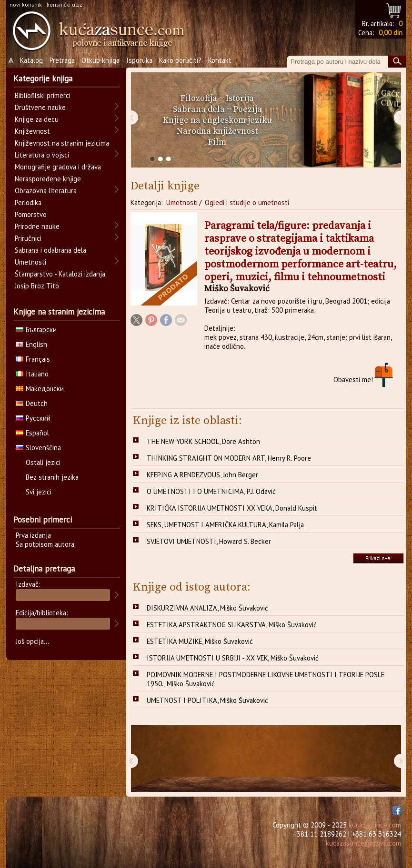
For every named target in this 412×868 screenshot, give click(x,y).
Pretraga (62, 60)
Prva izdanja (33, 535)
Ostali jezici (43, 462)
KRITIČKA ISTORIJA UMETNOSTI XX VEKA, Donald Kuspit (232, 508)
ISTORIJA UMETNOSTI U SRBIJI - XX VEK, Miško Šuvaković (233, 658)
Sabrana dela (199, 109)
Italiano (32, 374)
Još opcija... (32, 641)
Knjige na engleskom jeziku (217, 120)
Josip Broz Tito (37, 286)
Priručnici (28, 238)
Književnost (32, 131)
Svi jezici (39, 492)
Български (36, 330)
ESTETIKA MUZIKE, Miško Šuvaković (200, 641)
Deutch (32, 403)
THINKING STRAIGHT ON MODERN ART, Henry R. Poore (229, 458)
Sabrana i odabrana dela (50, 250)
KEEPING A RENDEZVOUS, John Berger (202, 475)
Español (32, 433)
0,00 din (391, 33)
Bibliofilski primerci (43, 95)
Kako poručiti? (180, 60)
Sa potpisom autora (45, 544)
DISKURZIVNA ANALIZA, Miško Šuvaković (207, 608)
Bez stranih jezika (52, 477)
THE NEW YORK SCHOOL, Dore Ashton (203, 441)
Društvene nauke (40, 107)
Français (33, 359)
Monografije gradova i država (58, 167)
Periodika (28, 202)
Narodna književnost (217, 131)
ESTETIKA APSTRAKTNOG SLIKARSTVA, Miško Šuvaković (232, 625)
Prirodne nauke (37, 226)
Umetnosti (182, 202)
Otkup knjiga (100, 60)
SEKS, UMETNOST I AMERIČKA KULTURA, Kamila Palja (225, 525)
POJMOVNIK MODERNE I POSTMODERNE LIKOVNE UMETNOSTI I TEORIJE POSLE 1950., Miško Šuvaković (266, 679)
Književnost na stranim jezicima (62, 143)
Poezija (248, 109)
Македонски (40, 389)
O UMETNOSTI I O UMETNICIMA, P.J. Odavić (211, 491)
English (31, 344)
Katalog (31, 60)
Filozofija (199, 98)
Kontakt (220, 60)
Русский (33, 418)
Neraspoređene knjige (48, 179)
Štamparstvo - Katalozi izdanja (60, 274)
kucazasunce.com (375, 825)
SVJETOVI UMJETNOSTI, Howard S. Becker (209, 541)
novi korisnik (26, 5)
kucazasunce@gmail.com (363, 843)
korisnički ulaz (65, 5)
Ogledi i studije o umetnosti (247, 202)
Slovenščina (38, 448)
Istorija (240, 98)
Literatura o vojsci (42, 155)
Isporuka (139, 60)
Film (217, 142)
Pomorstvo (31, 214)
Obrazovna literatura (46, 191)
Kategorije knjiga (43, 79)
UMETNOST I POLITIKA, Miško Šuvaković (207, 700)
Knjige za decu (37, 119)
